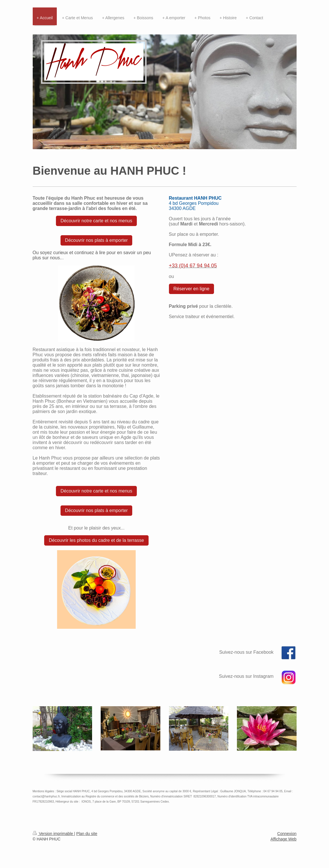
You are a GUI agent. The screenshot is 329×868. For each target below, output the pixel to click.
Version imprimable (53, 834)
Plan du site (87, 834)
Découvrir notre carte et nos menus (96, 221)
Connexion (287, 834)
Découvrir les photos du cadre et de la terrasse (96, 540)
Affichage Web (284, 839)
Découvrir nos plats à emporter (97, 240)
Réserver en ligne (191, 289)
